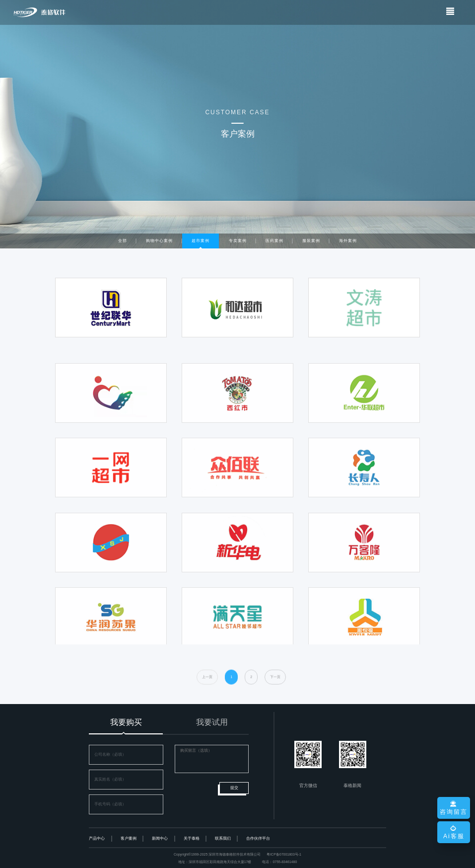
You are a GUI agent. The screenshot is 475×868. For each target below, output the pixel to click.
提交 (234, 788)
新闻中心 (160, 838)
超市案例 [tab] (201, 241)
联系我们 (223, 838)
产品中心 (97, 838)
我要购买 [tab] (126, 722)
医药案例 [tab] (274, 241)
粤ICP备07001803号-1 (284, 854)
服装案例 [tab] (311, 241)
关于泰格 (192, 838)
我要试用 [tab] (212, 722)
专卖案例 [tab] (238, 241)
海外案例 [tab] (348, 241)
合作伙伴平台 (258, 838)
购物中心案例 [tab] (159, 241)
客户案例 (129, 838)
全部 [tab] (123, 241)
